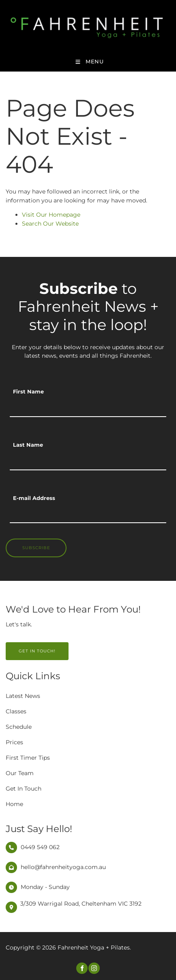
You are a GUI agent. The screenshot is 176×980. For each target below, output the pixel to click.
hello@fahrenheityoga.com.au (63, 867)
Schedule (19, 727)
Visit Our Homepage (51, 215)
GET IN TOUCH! (24, 646)
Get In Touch (24, 789)
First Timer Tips (28, 758)
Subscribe (36, 548)
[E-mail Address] (88, 514)
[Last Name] (88, 461)
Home (14, 804)
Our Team (20, 773)
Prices (14, 742)
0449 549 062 (40, 847)
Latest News (23, 696)
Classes (16, 711)
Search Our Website (50, 224)
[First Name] (88, 408)
